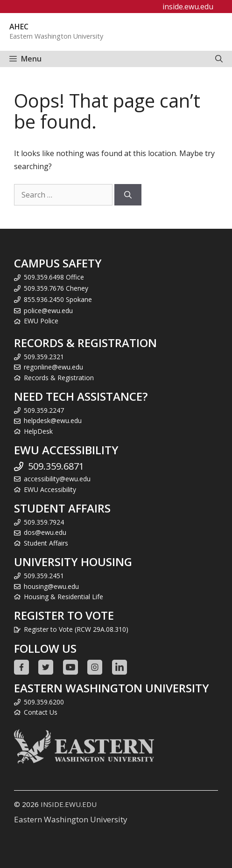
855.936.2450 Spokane (58, 299)
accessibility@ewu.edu (57, 479)
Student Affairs (46, 543)
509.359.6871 (56, 466)
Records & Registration (59, 378)
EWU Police (41, 321)
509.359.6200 (44, 702)
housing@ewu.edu (51, 586)
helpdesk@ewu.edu (53, 420)
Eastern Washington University (71, 819)
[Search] (128, 195)
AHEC (19, 27)
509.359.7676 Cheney (56, 288)
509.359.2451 (44, 576)
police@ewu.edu (48, 311)
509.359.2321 (44, 357)
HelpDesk (38, 431)
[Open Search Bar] (219, 59)
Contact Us (41, 712)
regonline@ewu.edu (53, 367)
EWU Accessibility (50, 489)
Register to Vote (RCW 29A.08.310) (76, 629)
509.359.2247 (44, 410)
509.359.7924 (44, 522)
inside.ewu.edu (188, 7)
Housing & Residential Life (63, 597)
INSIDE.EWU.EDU (69, 804)
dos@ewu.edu (45, 532)
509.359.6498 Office (54, 277)
